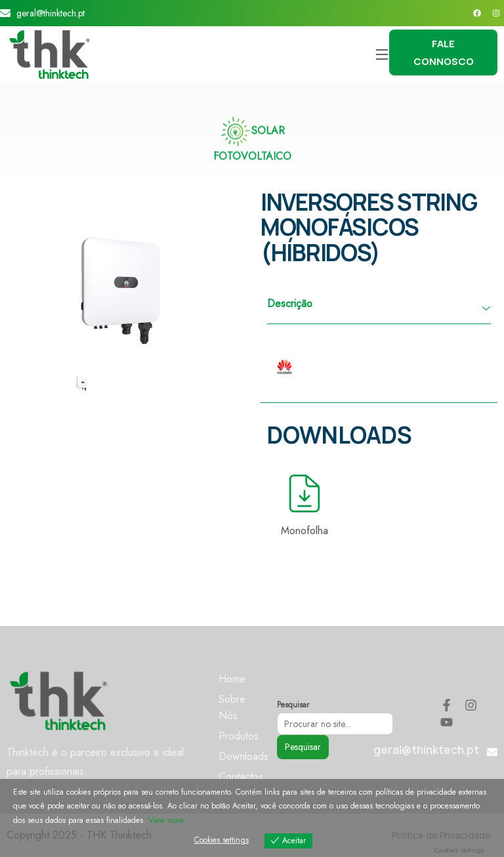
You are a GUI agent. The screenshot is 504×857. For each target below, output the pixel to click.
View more (166, 820)
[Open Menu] (383, 54)
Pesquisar (293, 705)
